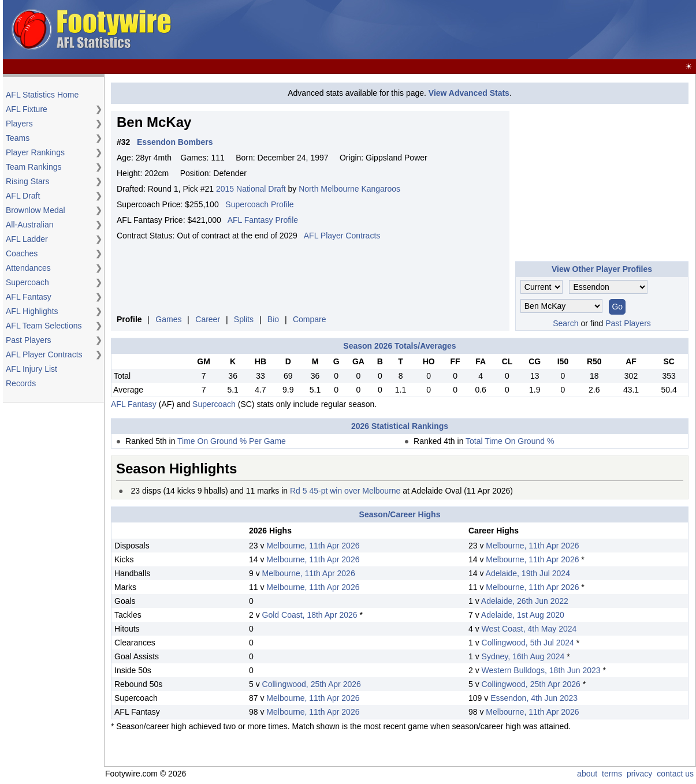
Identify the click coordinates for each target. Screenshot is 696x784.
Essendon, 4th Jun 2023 (534, 698)
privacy (639, 774)
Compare (310, 319)
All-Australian (29, 225)
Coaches (22, 253)
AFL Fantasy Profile (263, 220)
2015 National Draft (251, 189)
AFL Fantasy (29, 297)
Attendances (28, 268)
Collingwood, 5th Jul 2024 (528, 643)
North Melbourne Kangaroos (349, 189)
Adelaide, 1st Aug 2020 (523, 615)
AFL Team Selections (44, 326)
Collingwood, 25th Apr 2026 (312, 684)
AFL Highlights (32, 311)
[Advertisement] (483, 30)
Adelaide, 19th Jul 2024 (528, 573)
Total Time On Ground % (510, 441)
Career (208, 319)
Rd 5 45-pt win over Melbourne (345, 491)
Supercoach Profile (259, 204)
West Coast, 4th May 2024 (529, 629)
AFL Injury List (31, 369)
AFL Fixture (27, 109)
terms (612, 774)
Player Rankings (35, 152)
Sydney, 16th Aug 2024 (523, 656)
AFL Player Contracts (44, 354)
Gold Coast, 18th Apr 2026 (310, 615)
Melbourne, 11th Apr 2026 (313, 546)
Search (565, 323)
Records (21, 383)
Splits (244, 319)
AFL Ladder (27, 239)
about (587, 774)
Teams (18, 138)
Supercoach (27, 282)
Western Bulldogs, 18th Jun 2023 (541, 670)
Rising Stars (27, 181)
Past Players (29, 340)
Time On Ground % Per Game (232, 441)
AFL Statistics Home (42, 95)
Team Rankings (34, 167)
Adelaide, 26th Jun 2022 (525, 601)
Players (19, 124)
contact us (675, 774)
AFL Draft (23, 196)
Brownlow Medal (36, 210)
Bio (273, 319)
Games (168, 319)
